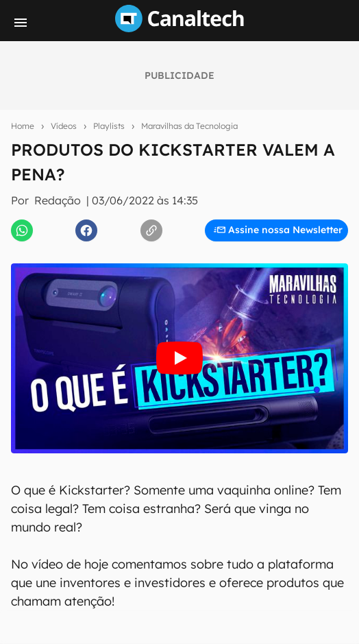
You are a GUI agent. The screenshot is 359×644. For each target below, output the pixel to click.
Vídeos (64, 126)
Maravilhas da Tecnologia (189, 126)
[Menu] (21, 23)
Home (23, 126)
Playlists (109, 126)
